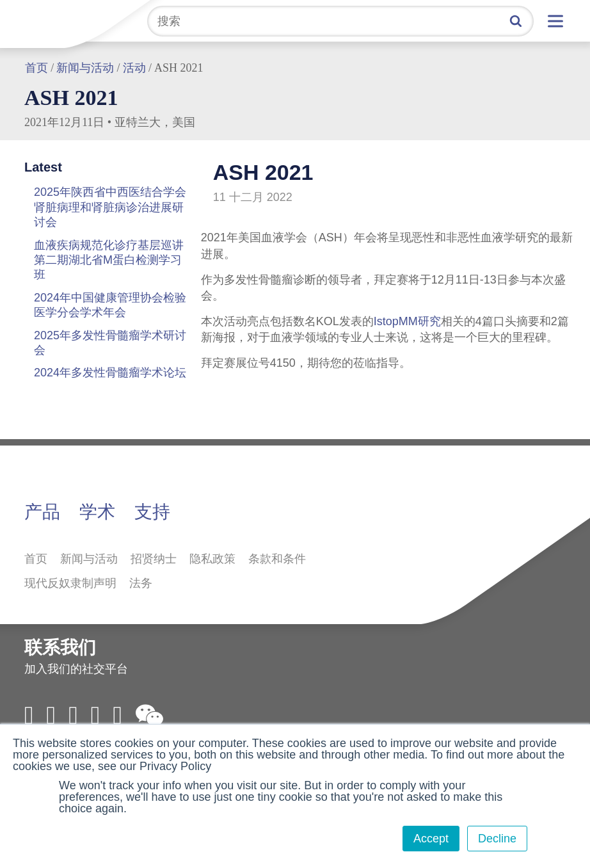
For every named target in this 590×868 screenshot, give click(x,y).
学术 (97, 512)
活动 (134, 68)
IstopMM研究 (407, 321)
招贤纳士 (154, 559)
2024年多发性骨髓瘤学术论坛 (110, 373)
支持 (152, 512)
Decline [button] (497, 839)
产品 (42, 512)
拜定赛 (48, 20)
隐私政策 (212, 559)
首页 (36, 68)
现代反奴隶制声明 (70, 583)
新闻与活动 (85, 68)
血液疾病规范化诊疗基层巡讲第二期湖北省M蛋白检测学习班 (109, 260)
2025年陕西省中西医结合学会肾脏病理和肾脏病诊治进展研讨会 (110, 207)
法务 (141, 583)
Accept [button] (431, 839)
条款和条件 (277, 559)
